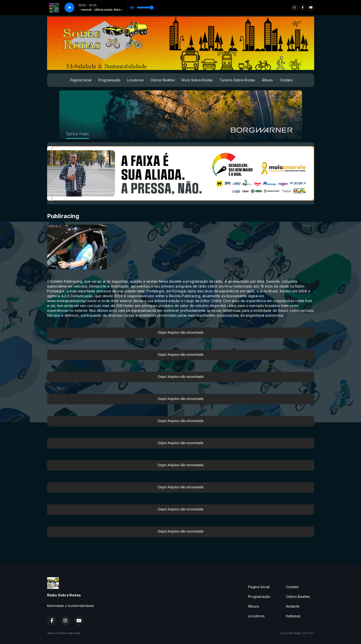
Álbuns (267, 80)
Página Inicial (81, 80)
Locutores (135, 80)
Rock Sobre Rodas (197, 80)
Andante (293, 606)
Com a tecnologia (297, 633)
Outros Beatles (163, 80)
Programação (109, 80)
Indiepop (293, 616)
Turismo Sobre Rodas (237, 80)
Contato (286, 80)
